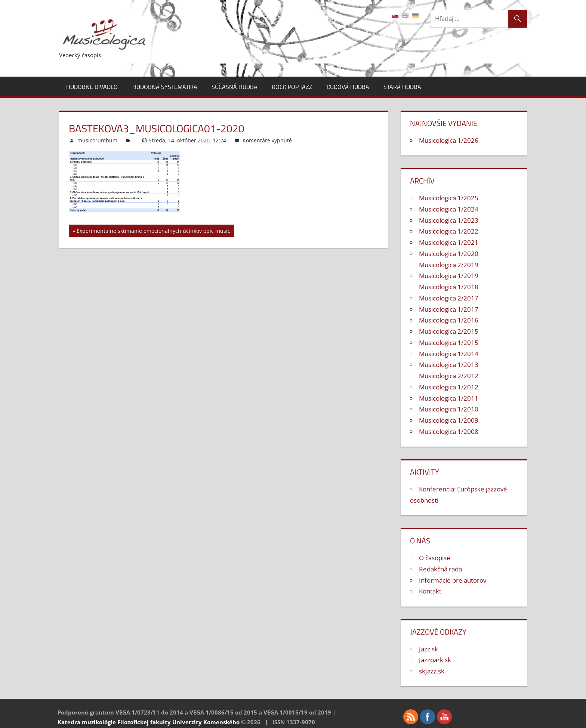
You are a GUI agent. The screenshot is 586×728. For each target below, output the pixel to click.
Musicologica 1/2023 (449, 220)
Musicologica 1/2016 (449, 320)
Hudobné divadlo (92, 87)
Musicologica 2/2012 (449, 376)
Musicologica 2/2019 (449, 265)
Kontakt (430, 591)
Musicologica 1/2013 (449, 365)
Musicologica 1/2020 (449, 254)
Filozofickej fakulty (144, 722)
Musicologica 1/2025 (449, 198)
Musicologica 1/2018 (449, 287)
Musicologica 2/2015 (449, 331)
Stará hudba (402, 87)
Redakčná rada (440, 569)
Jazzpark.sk (435, 660)
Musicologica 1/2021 (449, 242)
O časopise (435, 558)
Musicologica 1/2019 (449, 276)
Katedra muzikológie (87, 722)
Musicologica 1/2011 (449, 398)
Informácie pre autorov (453, 580)
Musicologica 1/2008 (449, 431)
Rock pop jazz (292, 87)
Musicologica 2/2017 (449, 298)
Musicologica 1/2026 (449, 140)
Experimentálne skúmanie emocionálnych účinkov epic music (153, 232)
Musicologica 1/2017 (449, 309)
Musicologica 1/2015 (449, 343)
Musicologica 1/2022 (449, 231)
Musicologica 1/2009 (449, 420)
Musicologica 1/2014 (449, 354)
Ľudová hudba (348, 87)
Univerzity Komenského (206, 722)
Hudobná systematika (165, 87)
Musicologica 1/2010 (449, 409)
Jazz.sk (428, 649)
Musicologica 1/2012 (449, 387)
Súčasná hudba (235, 87)
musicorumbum (97, 140)
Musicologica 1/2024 (449, 209)
